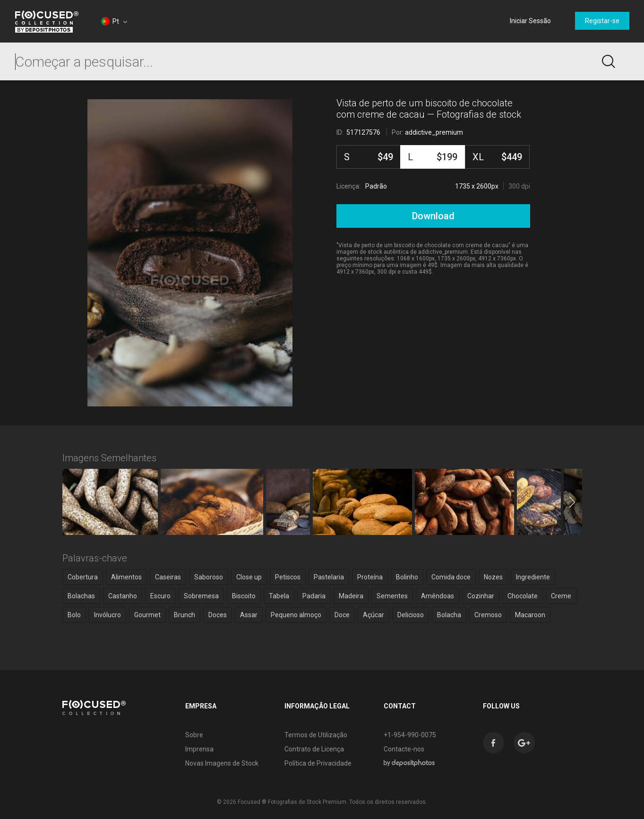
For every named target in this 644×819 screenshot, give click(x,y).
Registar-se (602, 21)
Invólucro (107, 615)
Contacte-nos (404, 749)
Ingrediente (533, 577)
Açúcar (374, 615)
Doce (342, 615)
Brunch (185, 615)
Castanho (123, 596)
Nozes (493, 577)
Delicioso (411, 615)
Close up (249, 577)
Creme (561, 596)
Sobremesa (201, 596)
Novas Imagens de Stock (222, 763)
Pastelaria (329, 577)
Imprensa (199, 749)
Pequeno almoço (296, 615)
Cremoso (488, 615)
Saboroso (209, 577)
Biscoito (244, 596)
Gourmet (147, 615)
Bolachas (81, 596)
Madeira (351, 596)
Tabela (279, 596)
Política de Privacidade (318, 763)
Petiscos (288, 577)
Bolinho (407, 577)
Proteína (370, 577)
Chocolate (523, 596)
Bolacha (449, 615)
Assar (249, 615)
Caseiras (168, 577)
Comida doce (451, 577)
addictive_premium (434, 132)
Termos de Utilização (316, 735)
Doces (218, 615)
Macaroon (530, 615)
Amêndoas (438, 596)
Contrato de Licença (314, 749)
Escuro (160, 596)
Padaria (314, 596)
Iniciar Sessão (530, 21)
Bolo (74, 615)
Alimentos (126, 577)
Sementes (392, 596)
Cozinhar (481, 596)
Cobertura (83, 577)
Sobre (194, 735)
